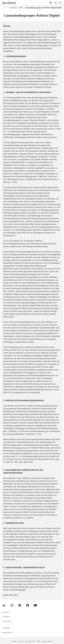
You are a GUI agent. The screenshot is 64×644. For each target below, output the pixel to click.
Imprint (21, 641)
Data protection (30, 641)
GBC (21, 8)
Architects (6, 617)
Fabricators (7, 621)
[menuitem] (4, 605)
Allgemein (13, 8)
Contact (15, 641)
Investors (6, 612)
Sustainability (7, 632)
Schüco (4, 8)
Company (6, 628)
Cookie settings (47, 641)
